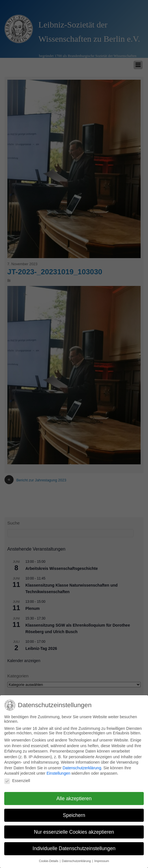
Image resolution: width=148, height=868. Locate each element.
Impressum (102, 859)
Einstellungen (58, 772)
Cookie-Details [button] (49, 859)
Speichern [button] (74, 813)
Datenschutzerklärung (82, 766)
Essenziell (17, 779)
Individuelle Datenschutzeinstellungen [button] (74, 847)
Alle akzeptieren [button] (74, 797)
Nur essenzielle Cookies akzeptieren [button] (74, 830)
